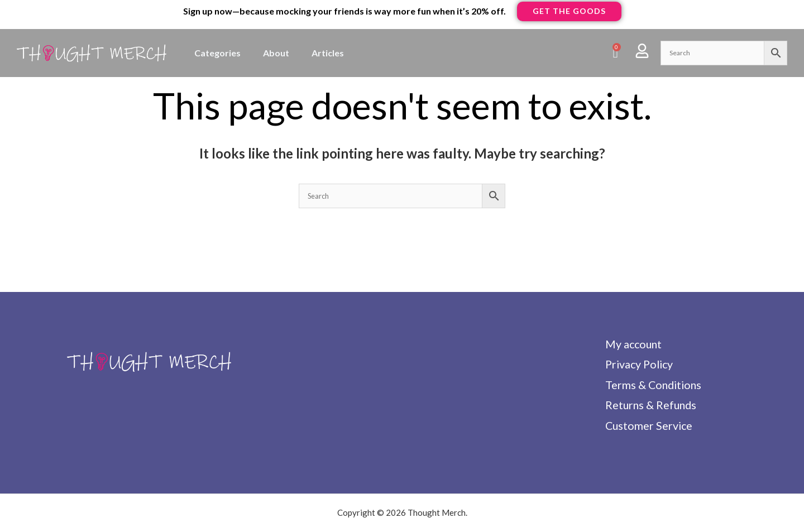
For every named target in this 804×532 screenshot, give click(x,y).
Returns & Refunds (650, 406)
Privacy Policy (639, 365)
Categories (217, 53)
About (276, 53)
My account (633, 344)
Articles (328, 53)
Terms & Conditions (653, 386)
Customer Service (648, 427)
